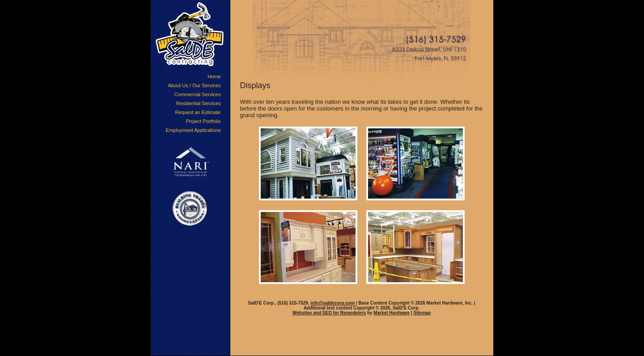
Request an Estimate (198, 112)
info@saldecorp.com (333, 303)
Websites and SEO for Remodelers (329, 313)
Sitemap (422, 313)
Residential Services (199, 103)
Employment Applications (193, 130)
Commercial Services (198, 94)
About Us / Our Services (195, 85)
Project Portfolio (203, 121)
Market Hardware (392, 313)
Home (214, 76)
